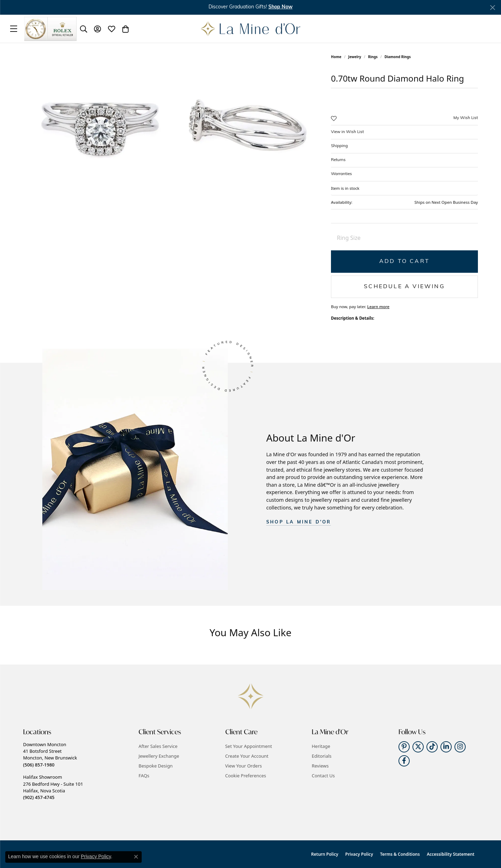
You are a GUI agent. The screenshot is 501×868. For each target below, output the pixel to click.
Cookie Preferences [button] (246, 776)
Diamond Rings (398, 57)
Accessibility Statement (451, 854)
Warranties (341, 174)
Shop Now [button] (280, 7)
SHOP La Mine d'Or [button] (299, 522)
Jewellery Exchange (159, 756)
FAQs (144, 776)
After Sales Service (158, 746)
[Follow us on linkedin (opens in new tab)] (446, 747)
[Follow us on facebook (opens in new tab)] (404, 761)
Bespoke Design (156, 766)
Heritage (321, 746)
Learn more (378, 307)
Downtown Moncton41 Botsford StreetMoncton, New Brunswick (50, 755)
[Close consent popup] (136, 857)
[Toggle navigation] (14, 29)
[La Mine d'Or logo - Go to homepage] (251, 29)
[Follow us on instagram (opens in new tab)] (460, 747)
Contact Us (323, 776)
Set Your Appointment (249, 746)
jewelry (355, 57)
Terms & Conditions (400, 854)
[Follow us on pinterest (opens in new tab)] (404, 747)
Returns (338, 160)
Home (336, 57)
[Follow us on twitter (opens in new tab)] (418, 747)
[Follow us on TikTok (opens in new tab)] (432, 747)
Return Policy (324, 854)
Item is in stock (345, 188)
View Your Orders (244, 766)
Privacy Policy (359, 854)
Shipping (339, 146)
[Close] (492, 8)
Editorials (322, 756)
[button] (84, 29)
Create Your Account (247, 756)
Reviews (320, 766)
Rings (373, 57)
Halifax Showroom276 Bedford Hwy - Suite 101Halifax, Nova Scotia (53, 787)
